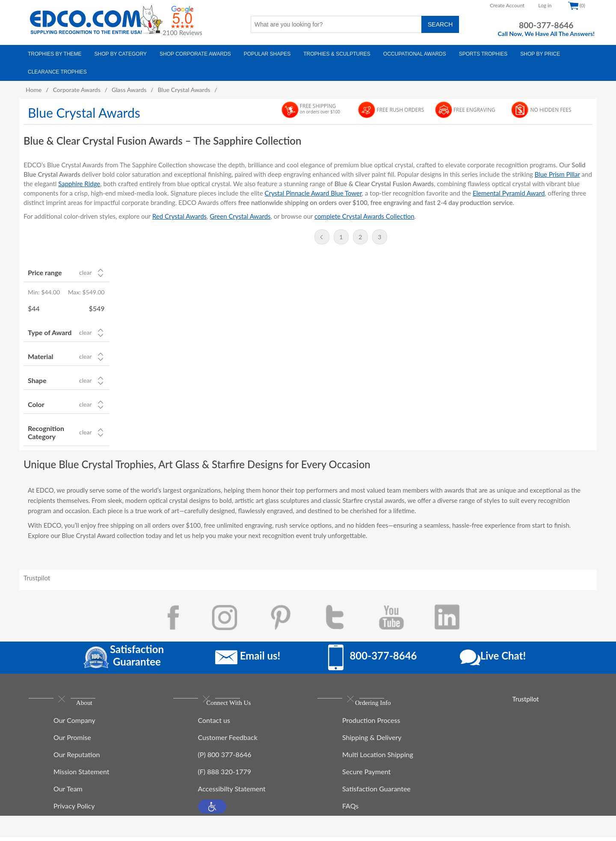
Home (34, 90)
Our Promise (72, 741)
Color (36, 404)
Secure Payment (366, 775)
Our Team (68, 792)
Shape (37, 380)
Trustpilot (37, 578)
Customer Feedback (228, 741)
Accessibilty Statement (232, 792)
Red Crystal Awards (179, 216)
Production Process (371, 724)
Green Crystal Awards (240, 216)
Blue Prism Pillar (557, 174)
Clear (85, 273)
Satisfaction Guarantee (376, 792)
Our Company (74, 724)
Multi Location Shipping (378, 758)
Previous (322, 237)
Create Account (507, 5)
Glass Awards (129, 90)
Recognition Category (46, 432)
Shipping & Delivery (372, 741)
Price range (45, 272)
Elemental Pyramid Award (509, 193)
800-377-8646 (546, 25)
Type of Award (50, 332)
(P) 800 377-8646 (225, 758)
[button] (212, 810)
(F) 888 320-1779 (225, 775)
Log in (545, 5)
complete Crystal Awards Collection (364, 216)
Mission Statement (81, 775)
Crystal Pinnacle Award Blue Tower (313, 193)
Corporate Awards (77, 90)
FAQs (350, 810)
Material (40, 356)
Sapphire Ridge (79, 184)
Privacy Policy (74, 810)
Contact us (214, 724)
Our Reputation (77, 758)
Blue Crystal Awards (184, 90)
